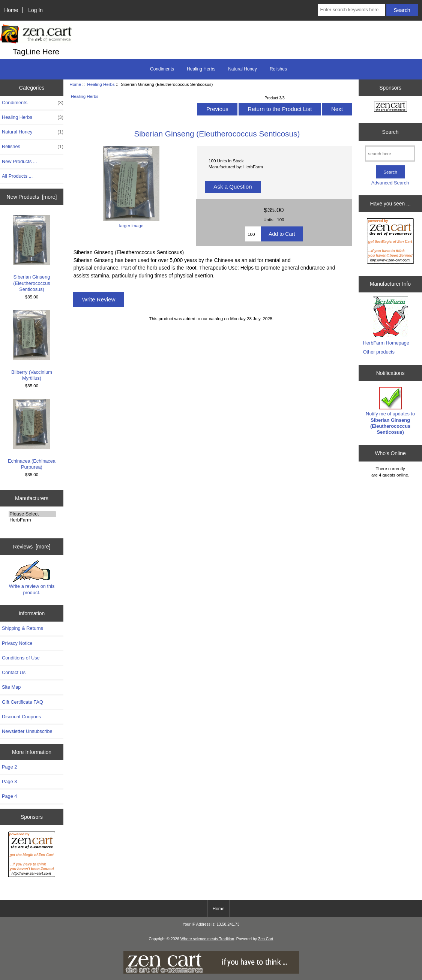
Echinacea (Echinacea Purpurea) (32, 434)
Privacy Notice (17, 643)
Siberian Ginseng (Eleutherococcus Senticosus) (32, 254)
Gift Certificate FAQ (23, 702)
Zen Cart (266, 939)
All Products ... (17, 176)
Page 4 (9, 796)
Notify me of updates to (390, 411)
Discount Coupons (21, 717)
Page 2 (9, 767)
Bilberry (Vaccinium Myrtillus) (32, 345)
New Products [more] (32, 197)
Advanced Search (390, 183)
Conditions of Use (21, 658)
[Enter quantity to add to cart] (253, 234)
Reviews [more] (32, 547)
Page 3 (9, 781)
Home (11, 10)
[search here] (390, 154)
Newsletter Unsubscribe (27, 731)
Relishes (278, 69)
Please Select (32, 514)
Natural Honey (243, 69)
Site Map (11, 687)
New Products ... (20, 161)
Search (390, 132)
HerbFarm (32, 520)
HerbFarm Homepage (386, 343)
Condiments (162, 69)
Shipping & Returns (23, 628)
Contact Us (14, 672)
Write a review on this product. (32, 578)
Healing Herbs (101, 84)
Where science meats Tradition (207, 939)
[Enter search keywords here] (351, 10)
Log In (35, 10)
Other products (379, 352)
